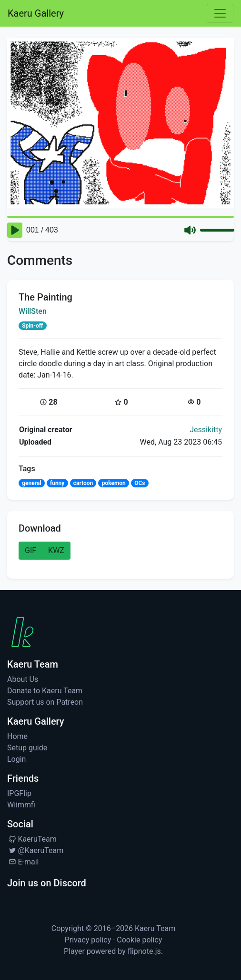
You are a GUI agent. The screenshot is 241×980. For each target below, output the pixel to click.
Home (17, 736)
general (31, 483)
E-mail (23, 862)
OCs (140, 483)
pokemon (114, 483)
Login (16, 759)
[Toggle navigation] (220, 13)
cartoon (83, 483)
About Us (23, 679)
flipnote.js (144, 951)
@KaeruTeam (35, 850)
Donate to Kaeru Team (45, 691)
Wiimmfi (21, 805)
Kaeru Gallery (36, 13)
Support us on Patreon (45, 702)
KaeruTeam (32, 839)
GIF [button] (30, 550)
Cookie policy (139, 940)
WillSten (33, 311)
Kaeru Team (155, 928)
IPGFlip (19, 793)
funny (57, 483)
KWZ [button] (56, 550)
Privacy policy (88, 940)
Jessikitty (206, 430)
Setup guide (27, 748)
